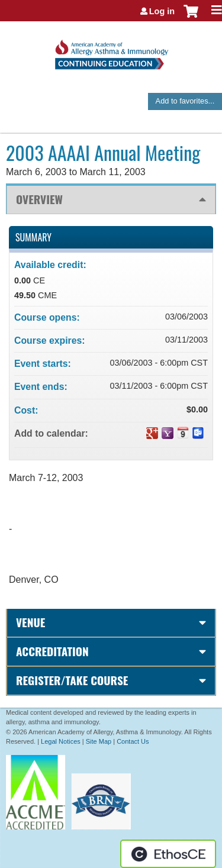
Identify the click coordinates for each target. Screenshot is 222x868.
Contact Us (133, 741)
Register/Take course (72, 680)
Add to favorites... (185, 101)
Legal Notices (61, 741)
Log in (162, 11)
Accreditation (52, 651)
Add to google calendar (152, 433)
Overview (39, 199)
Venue (30, 622)
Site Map (99, 741)
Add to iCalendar (183, 433)
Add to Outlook (198, 433)
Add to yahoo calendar (168, 433)
